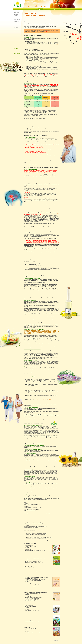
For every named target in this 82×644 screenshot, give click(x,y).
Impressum (16, 49)
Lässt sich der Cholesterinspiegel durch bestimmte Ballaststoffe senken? (39, 537)
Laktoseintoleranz (17, 26)
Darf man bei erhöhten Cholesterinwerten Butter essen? (36, 533)
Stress (15, 31)
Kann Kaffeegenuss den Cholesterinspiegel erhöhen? (36, 536)
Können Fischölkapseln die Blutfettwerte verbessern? (36, 535)
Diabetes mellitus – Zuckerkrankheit (17, 20)
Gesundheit (16, 17)
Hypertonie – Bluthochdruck (16, 25)
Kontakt (15, 47)
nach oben (57, 640)
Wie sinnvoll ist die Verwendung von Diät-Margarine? (36, 539)
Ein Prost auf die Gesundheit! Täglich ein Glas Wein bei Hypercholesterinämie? (41, 540)
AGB (15, 50)
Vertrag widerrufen (17, 53)
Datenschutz (16, 52)
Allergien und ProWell (18, 18)
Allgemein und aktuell (16, 15)
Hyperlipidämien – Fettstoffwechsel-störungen (17, 22)
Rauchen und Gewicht (16, 28)
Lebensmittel (16, 13)
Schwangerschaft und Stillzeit (17, 30)
